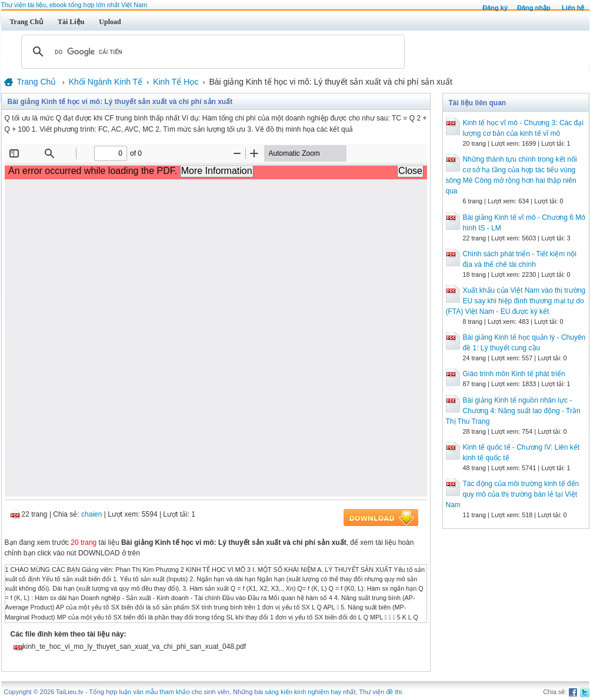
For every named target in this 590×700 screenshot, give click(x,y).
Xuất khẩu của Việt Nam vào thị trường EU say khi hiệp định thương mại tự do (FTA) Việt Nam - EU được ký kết (516, 301)
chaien (91, 514)
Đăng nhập (534, 8)
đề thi (394, 692)
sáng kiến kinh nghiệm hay (303, 692)
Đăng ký (495, 8)
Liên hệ (573, 8)
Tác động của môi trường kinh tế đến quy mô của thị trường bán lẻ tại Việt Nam (513, 494)
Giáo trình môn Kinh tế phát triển (514, 374)
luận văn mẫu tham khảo (154, 692)
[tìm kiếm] (211, 52)
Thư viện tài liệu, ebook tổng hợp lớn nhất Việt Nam (74, 5)
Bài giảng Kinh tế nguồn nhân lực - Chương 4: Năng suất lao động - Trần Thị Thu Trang (513, 411)
